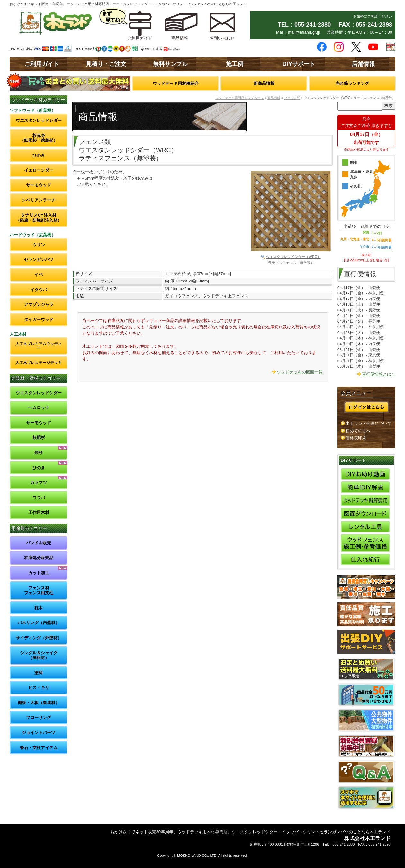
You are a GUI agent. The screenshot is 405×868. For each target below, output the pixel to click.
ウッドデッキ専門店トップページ (239, 98)
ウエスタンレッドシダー (39, 120)
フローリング (39, 717)
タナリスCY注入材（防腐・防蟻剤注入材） (39, 218)
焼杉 (39, 453)
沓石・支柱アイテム (39, 748)
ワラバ (39, 498)
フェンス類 (292, 98)
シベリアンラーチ (39, 200)
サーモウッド (39, 185)
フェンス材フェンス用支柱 (39, 591)
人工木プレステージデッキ (39, 363)
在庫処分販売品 (39, 558)
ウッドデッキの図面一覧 (300, 372)
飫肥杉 (39, 438)
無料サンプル (170, 64)
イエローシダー (39, 170)
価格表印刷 (356, 438)
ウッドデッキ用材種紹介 (176, 83)
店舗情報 (363, 64)
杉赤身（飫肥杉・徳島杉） (39, 138)
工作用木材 (39, 512)
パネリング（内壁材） (39, 623)
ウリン (39, 245)
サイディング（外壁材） (39, 638)
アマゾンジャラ (39, 304)
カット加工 (39, 573)
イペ (39, 275)
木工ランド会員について (369, 423)
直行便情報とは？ (379, 374)
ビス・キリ (39, 688)
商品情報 (274, 98)
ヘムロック (39, 408)
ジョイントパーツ (39, 733)
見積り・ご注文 (106, 64)
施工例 (235, 64)
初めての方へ (358, 431)
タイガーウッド (39, 320)
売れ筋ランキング (352, 83)
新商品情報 (264, 83)
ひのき (39, 155)
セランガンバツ (39, 260)
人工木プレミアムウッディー (39, 346)
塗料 (39, 673)
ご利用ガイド (42, 64)
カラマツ (39, 483)
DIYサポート (299, 64)
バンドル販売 (39, 543)
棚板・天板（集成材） (39, 703)
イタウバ (39, 290)
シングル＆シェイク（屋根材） (39, 655)
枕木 (39, 608)
